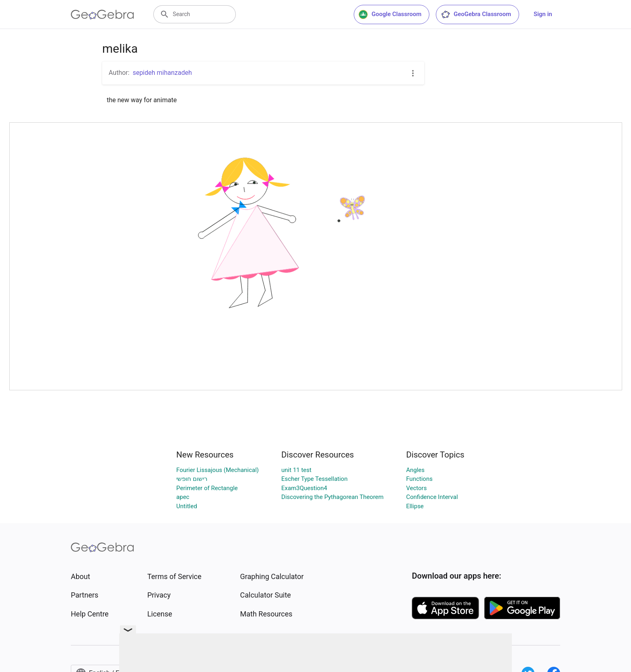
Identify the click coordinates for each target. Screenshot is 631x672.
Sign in (543, 14)
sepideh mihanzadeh (162, 73)
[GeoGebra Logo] (102, 14)
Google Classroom (390, 14)
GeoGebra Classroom (476, 14)
